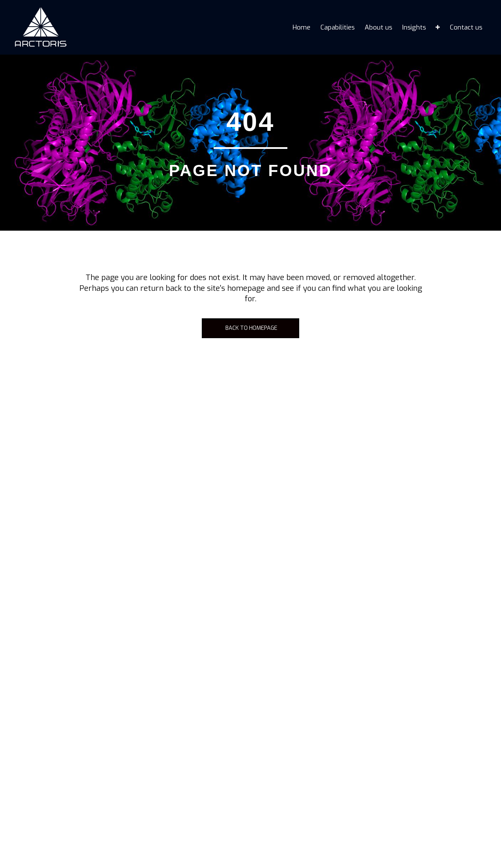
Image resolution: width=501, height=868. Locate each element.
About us (378, 27)
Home (301, 27)
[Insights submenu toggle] (438, 27)
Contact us (466, 27)
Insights (414, 27)
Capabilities (337, 27)
